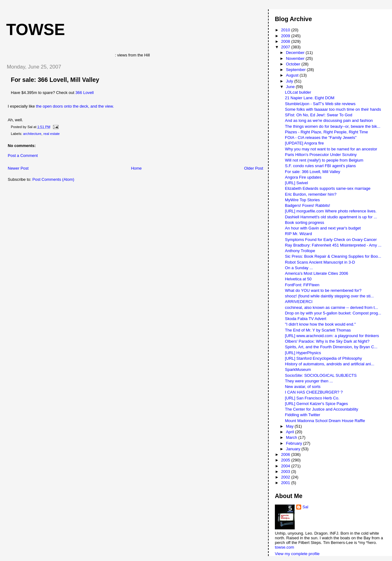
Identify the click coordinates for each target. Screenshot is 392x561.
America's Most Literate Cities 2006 (316, 273)
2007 (286, 47)
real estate (52, 134)
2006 (286, 454)
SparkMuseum (298, 370)
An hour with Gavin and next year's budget (323, 228)
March (292, 437)
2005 (286, 460)
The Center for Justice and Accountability (321, 409)
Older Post (254, 168)
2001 (286, 483)
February (295, 443)
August (293, 75)
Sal (305, 507)
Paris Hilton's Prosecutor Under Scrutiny (321, 155)
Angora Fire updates (303, 177)
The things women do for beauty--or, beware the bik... (333, 126)
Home (137, 168)
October (294, 64)
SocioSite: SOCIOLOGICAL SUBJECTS (321, 375)
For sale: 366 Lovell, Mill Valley (55, 80)
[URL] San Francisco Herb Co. (312, 398)
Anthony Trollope (300, 251)
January (294, 449)
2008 (286, 41)
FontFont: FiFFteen (302, 285)
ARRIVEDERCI (299, 302)
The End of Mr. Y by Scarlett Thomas (318, 330)
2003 (286, 472)
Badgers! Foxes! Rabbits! (307, 205)
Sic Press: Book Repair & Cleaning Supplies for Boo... (333, 256)
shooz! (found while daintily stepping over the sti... (329, 296)
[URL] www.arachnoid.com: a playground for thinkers (332, 336)
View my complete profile (297, 554)
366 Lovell (84, 93)
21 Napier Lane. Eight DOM (310, 98)
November (296, 58)
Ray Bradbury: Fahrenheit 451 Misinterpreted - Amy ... (333, 245)
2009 (286, 36)
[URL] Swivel (296, 183)
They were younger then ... (309, 381)
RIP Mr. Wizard (298, 234)
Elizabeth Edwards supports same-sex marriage (328, 188)
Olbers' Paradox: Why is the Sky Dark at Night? (327, 341)
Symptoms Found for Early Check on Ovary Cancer (331, 240)
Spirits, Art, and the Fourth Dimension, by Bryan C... (331, 347)
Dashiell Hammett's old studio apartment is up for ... (331, 217)
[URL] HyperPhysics (303, 353)
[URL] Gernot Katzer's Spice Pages (316, 404)
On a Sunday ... (299, 268)
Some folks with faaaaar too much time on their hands (333, 109)
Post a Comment (23, 156)
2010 (286, 30)
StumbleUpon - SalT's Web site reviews (320, 104)
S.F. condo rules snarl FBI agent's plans (320, 166)
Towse (36, 29)
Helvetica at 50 (298, 279)
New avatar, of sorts (303, 387)
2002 (286, 477)
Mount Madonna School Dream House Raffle (325, 421)
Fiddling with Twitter (302, 415)
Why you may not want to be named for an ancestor (331, 149)
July (290, 81)
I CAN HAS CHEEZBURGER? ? (314, 392)
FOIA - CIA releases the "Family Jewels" (321, 138)
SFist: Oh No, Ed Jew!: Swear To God (318, 115)
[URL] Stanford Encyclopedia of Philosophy (323, 358)
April (291, 432)
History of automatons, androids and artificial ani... (329, 364)
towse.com (284, 547)
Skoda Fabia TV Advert (305, 319)
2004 (286, 466)
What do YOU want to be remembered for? (323, 290)
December (296, 53)
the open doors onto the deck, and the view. (75, 106)
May (290, 426)
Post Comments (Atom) (53, 179)
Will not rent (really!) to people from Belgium (324, 160)
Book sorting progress (304, 223)
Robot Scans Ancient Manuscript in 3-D (320, 262)
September (296, 70)
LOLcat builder (298, 92)
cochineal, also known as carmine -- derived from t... (331, 307)
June (291, 87)
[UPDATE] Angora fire (304, 143)
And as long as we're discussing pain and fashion (329, 120)
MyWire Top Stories (302, 200)
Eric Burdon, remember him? (311, 194)
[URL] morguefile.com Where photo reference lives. (331, 211)
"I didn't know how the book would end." (320, 324)
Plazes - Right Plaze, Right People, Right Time (326, 132)
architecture (32, 134)
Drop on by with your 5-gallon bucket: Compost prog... (333, 313)
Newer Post (18, 168)
